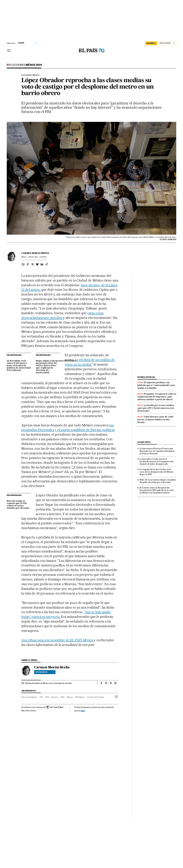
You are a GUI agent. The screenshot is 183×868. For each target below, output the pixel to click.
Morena (55, 697)
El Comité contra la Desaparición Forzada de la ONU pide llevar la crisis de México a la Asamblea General (157, 490)
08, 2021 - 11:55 (37, 257)
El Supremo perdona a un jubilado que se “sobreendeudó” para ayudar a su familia (156, 385)
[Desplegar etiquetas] (116, 697)
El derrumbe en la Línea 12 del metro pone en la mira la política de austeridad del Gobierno (19, 366)
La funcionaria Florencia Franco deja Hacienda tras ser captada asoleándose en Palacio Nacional (157, 451)
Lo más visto (144, 442)
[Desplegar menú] (9, 51)
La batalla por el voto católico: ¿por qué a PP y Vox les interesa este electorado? (156, 408)
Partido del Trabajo (96, 697)
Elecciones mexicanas (24, 66)
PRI (41, 697)
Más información (29, 711)
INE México (80, 697)
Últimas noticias (146, 377)
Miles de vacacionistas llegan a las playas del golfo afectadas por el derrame (158, 481)
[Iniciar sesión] (167, 43)
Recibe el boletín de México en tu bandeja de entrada (49, 683)
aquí (83, 711)
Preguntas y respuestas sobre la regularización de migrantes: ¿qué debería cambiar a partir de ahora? (157, 397)
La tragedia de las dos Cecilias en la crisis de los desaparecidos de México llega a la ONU (157, 472)
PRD (62, 697)
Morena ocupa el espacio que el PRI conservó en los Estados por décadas (18, 505)
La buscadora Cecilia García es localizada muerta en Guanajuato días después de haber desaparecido (157, 461)
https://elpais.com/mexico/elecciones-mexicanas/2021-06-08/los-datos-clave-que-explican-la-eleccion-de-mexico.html (48, 367)
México (70, 697)
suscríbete (151, 43)
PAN (47, 697)
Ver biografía (45, 672)
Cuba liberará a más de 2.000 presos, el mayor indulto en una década (155, 419)
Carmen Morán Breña (35, 253)
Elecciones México (30, 75)
